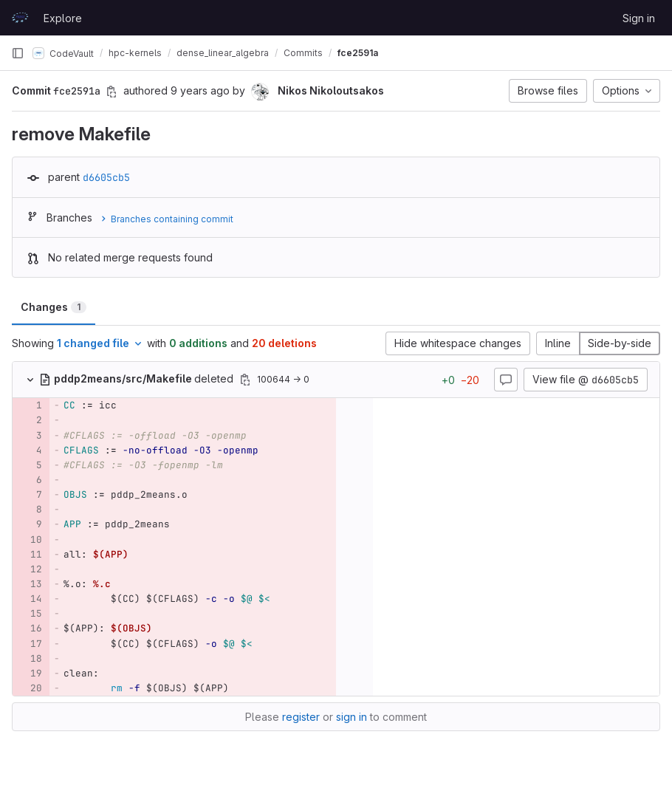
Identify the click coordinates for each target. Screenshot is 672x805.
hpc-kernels (135, 53)
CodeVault (63, 53)
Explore (63, 18)
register (301, 717)
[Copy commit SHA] (112, 92)
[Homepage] (20, 18)
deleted (138, 378)
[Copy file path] (245, 380)
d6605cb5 (106, 177)
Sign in (639, 18)
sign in (352, 717)
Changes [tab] (54, 307)
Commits (303, 53)
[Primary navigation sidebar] (18, 53)
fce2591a (358, 53)
